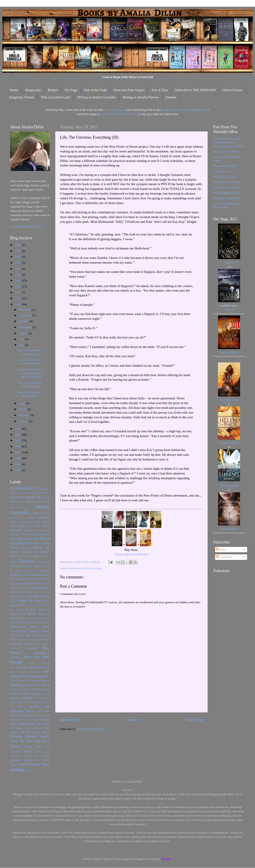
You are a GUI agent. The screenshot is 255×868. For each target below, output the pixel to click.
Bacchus (34, 534)
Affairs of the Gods (38, 501)
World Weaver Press (34, 764)
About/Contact (233, 90)
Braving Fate (26, 548)
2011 (18, 446)
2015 (18, 304)
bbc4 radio (16, 539)
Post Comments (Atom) (91, 729)
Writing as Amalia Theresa (141, 97)
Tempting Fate (26, 724)
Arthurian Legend (22, 530)
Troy (27, 751)
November (25, 315)
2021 (18, 269)
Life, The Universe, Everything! (30, 394)
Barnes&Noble (138, 554)
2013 (18, 434)
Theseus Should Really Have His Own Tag (30, 739)
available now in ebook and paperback (185, 110)
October (24, 321)
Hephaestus (44, 618)
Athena (14, 534)
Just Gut (31, 635)
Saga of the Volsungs (29, 702)
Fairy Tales (25, 588)
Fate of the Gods (95, 90)
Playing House (32, 685)
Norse (16, 662)
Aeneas (22, 502)
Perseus (45, 681)
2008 (18, 464)
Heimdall (15, 614)
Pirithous (17, 685)
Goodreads (36, 227)
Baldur (45, 534)
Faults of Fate (42, 592)
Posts (221, 549)
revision (27, 698)
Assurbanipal (43, 530)
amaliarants (16, 518)
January (24, 421)
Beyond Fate (31, 539)
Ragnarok (45, 694)
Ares (13, 526)
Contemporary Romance (30, 566)
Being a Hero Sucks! (226, 151)
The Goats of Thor (225, 177)
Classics (26, 561)
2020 (18, 275)
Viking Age (31, 756)
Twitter (15, 227)
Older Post (194, 720)
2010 (18, 452)
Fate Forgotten (41, 588)
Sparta (19, 720)
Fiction (87, 568)
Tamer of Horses (31, 720)
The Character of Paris (227, 187)
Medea (36, 644)
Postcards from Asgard (129, 90)
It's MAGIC (17, 635)
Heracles (22, 622)
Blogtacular (33, 90)
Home (14, 90)
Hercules (34, 622)
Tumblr (24, 227)
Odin (25, 667)
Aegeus (14, 502)
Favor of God (19, 596)
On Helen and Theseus (227, 182)
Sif (21, 715)
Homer (34, 627)
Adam (46, 497)
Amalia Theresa (40, 513)
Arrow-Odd (33, 526)
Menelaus (15, 648)
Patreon (171, 97)
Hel (24, 614)
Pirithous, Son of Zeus (227, 198)
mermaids (31, 648)
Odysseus (34, 667)
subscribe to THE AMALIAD (118, 114)
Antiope (29, 518)
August (23, 333)
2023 (18, 257)
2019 (18, 280)
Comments (224, 557)
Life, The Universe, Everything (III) (30, 362)
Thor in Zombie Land (56, 97)
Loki (27, 644)
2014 (18, 429)
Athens (24, 534)
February (24, 415)
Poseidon (44, 689)
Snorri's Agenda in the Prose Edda (227, 205)
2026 (18, 245)
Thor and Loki (222, 171)
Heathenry (44, 610)
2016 (18, 298)
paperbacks (43, 676)
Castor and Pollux (30, 556)
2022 (18, 263)
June (22, 339)
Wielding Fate (32, 760)
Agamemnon (16, 507)
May (22, 345)
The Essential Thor (225, 166)
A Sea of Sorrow (27, 493)
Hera (13, 622)
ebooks (35, 579)
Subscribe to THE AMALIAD (195, 90)
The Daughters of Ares (227, 193)
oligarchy (35, 672)
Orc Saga (71, 90)
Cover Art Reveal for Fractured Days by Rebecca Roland (31, 373)
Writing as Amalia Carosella (96, 97)
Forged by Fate (29, 601)
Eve (38, 583)
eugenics (21, 583)
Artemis (45, 526)
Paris (13, 681)
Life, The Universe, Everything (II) (30, 384)
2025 (18, 251)
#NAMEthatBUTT (24, 488)
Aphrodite (43, 517)
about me (75, 568)
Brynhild (27, 552)
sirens (36, 715)
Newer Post (70, 720)
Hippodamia (18, 627)
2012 (18, 440)
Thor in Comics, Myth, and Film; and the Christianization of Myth (228, 142)
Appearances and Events (34, 522)
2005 (18, 470)
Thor (15, 746)
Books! (53, 90)
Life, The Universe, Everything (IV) (30, 352)
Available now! (229, 400)
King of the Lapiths (26, 640)
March (23, 409)
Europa (30, 583)
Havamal (31, 610)
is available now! (115, 110)
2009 (18, 458)
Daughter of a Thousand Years (30, 575)
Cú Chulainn (42, 571)
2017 (18, 292)
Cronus (28, 571)
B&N (235, 352)
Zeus (28, 770)
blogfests (25, 543)
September (25, 327)
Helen (32, 614)
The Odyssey (34, 728)
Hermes (45, 622)
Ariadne (21, 526)
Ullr (37, 752)
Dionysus (25, 579)
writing (97, 568)
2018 (18, 287)
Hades (20, 610)
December (25, 310)
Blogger (166, 859)
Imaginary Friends (21, 97)
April (22, 403)
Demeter (14, 579)
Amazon (120, 554)
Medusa (46, 644)
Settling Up (34, 711)
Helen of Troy (28, 618)
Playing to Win (28, 689)
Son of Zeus (160, 90)
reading (14, 698)
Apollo (14, 522)
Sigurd (28, 715)
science (35, 707)
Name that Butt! (36, 657)
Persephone (33, 681)
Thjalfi (45, 741)
